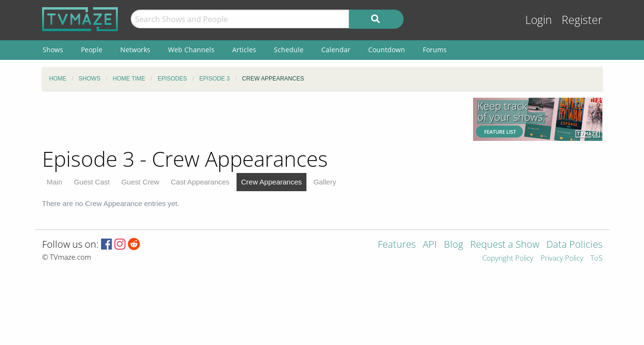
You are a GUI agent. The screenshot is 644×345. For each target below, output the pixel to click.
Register (582, 20)
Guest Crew (140, 182)
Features (397, 245)
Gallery (325, 182)
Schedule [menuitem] (289, 50)
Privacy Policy (562, 259)
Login (539, 20)
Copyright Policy (508, 259)
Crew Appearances (272, 182)
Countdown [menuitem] (387, 50)
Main (55, 182)
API (430, 245)
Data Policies (574, 245)
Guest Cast (92, 182)
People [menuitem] (92, 50)
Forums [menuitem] (435, 50)
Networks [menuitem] (135, 50)
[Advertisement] (250, 119)
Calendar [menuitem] (336, 50)
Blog (453, 245)
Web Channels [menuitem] (191, 50)
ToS (596, 259)
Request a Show (505, 245)
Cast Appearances (200, 182)
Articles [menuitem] (244, 50)
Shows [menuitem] (53, 50)
